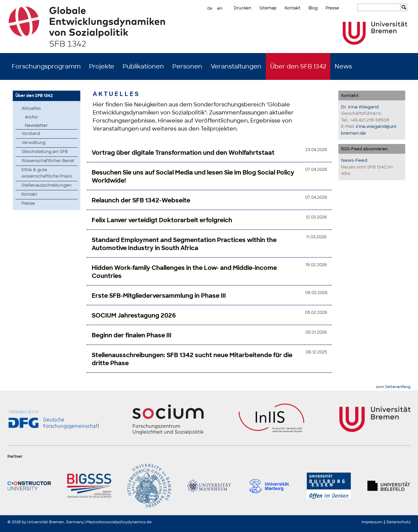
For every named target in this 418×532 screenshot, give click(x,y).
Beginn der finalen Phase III (132, 335)
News (343, 66)
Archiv (31, 117)
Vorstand (31, 134)
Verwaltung (33, 143)
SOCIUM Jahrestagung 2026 (134, 316)
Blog (313, 8)
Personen (187, 66)
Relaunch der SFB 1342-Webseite (141, 200)
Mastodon (96, 522)
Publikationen (143, 66)
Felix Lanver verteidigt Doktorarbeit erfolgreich (162, 220)
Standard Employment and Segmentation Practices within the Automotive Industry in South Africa (184, 244)
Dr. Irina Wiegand (360, 107)
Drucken (243, 8)
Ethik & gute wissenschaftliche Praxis (47, 173)
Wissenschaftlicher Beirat (48, 161)
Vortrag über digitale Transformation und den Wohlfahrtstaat (183, 153)
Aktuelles (31, 108)
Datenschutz (399, 522)
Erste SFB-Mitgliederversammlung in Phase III (159, 296)
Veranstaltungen (236, 66)
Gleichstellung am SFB (45, 152)
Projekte (102, 66)
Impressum (372, 522)
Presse (332, 8)
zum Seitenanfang (393, 387)
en (220, 8)
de (210, 8)
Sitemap (268, 8)
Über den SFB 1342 (298, 66)
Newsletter (36, 126)
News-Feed (354, 160)
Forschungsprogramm (46, 66)
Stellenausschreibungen (47, 185)
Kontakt (292, 8)
